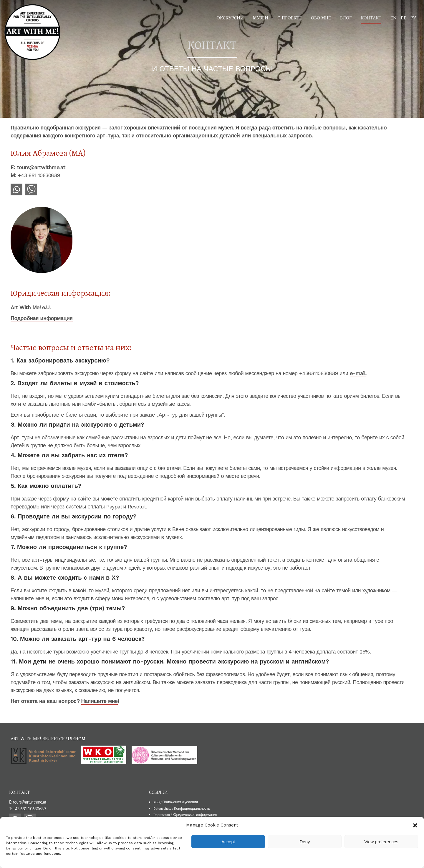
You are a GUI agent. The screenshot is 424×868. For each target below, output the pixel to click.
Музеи (261, 18)
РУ (413, 18)
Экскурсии (230, 18)
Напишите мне (100, 701)
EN (394, 18)
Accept (228, 842)
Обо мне (321, 18)
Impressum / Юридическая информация (185, 815)
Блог (346, 18)
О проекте (290, 18)
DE (404, 18)
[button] (415, 825)
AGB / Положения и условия (176, 802)
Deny (305, 842)
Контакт (371, 18)
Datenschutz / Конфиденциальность (182, 808)
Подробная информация (42, 318)
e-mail (358, 373)
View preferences (381, 842)
